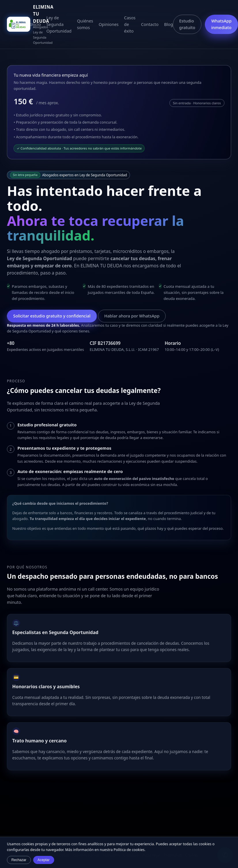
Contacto (150, 24)
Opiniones (108, 24)
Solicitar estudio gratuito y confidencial (52, 316)
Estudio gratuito (187, 24)
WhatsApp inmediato (221, 24)
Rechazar (19, 860)
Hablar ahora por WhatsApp (132, 316)
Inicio (36, 24)
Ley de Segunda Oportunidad (59, 24)
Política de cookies (129, 850)
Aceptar (44, 860)
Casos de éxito (130, 24)
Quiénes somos (85, 24)
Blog (168, 24)
